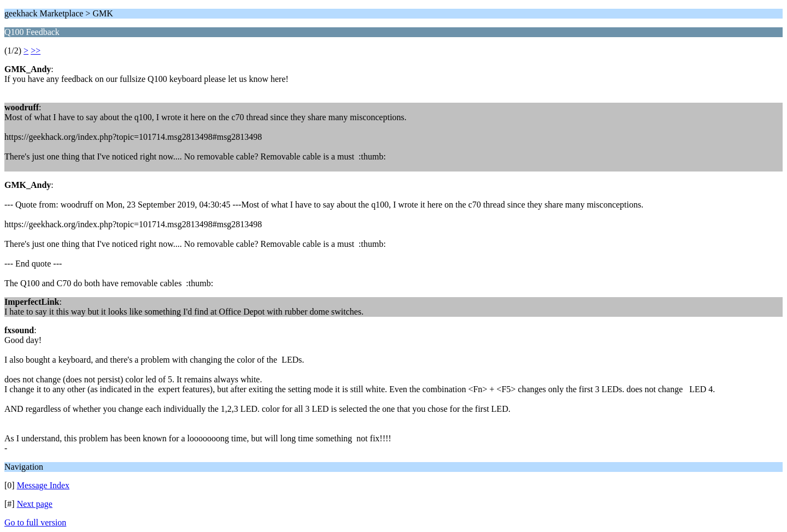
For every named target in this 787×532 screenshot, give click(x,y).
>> (36, 51)
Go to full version (35, 522)
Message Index (43, 485)
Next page (35, 504)
